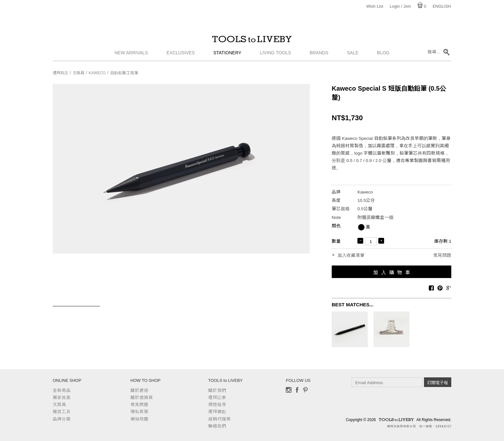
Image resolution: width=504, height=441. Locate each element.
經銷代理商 (220, 419)
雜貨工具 (62, 412)
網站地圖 (139, 419)
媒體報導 (217, 405)
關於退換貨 (142, 397)
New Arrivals (131, 56)
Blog (383, 56)
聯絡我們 (217, 426)
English (442, 6)
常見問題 (442, 255)
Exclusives (181, 56)
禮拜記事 (217, 397)
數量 (336, 241)
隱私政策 (139, 412)
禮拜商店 (60, 73)
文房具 (78, 73)
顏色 (336, 226)
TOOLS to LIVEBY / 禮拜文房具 (252, 41)
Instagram (289, 390)
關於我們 (217, 390)
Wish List (375, 6)
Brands (319, 56)
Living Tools (276, 56)
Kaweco (97, 73)
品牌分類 (62, 419)
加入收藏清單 (351, 256)
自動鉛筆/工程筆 (124, 73)
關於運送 (139, 390)
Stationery (227, 56)
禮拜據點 (217, 412)
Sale (353, 56)
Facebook (297, 390)
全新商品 (62, 390)
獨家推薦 (62, 397)
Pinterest (305, 390)
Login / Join (400, 6)
